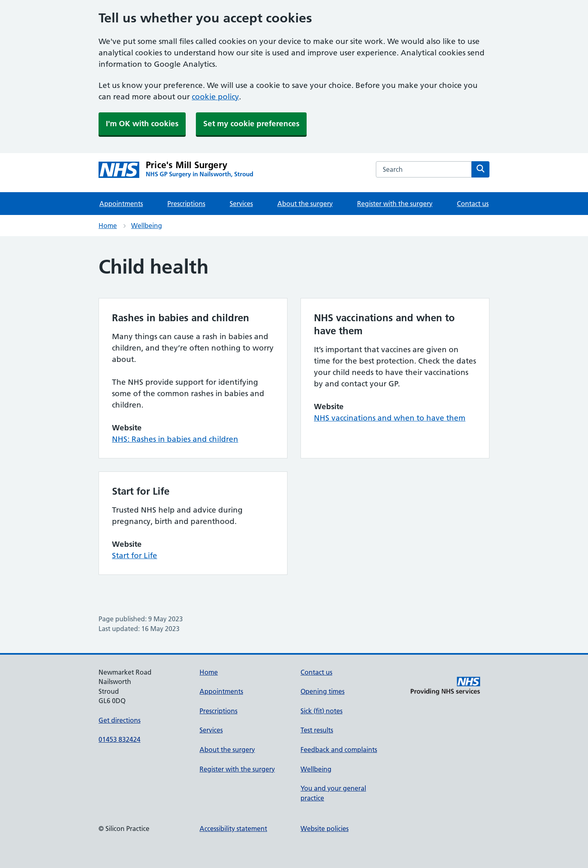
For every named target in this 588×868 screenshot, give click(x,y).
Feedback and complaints (339, 750)
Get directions (120, 720)
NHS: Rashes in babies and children (175, 439)
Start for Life (135, 556)
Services (241, 204)
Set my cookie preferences (251, 124)
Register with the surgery (395, 204)
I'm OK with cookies (142, 124)
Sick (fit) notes (321, 711)
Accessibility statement (233, 829)
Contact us (473, 204)
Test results (317, 730)
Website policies (325, 829)
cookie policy (215, 97)
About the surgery (305, 204)
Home (108, 226)
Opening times (323, 691)
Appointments (121, 204)
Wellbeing (147, 226)
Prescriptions (186, 204)
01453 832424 (120, 739)
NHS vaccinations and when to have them (390, 418)
